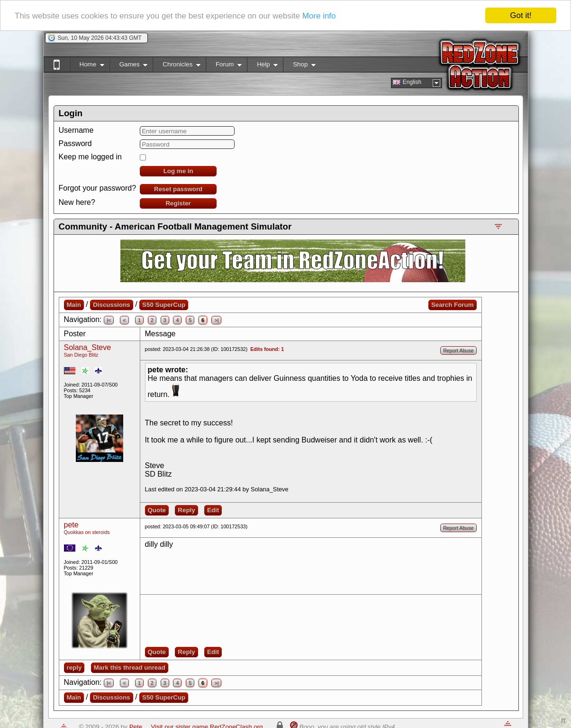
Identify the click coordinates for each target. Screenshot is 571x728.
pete (71, 525)
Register (178, 203)
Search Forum (453, 305)
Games (129, 66)
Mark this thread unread (130, 668)
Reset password (178, 189)
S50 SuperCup (164, 305)
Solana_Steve (88, 347)
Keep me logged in (90, 157)
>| (216, 320)
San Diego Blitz (81, 355)
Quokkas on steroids (87, 532)
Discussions (112, 305)
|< (109, 320)
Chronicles (177, 66)
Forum (224, 66)
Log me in (178, 171)
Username (76, 130)
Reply (186, 510)
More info (319, 15)
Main (74, 305)
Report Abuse (458, 350)
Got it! (521, 15)
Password (75, 143)
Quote (157, 510)
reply (74, 668)
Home (87, 66)
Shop (299, 66)
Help (262, 66)
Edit (213, 510)
